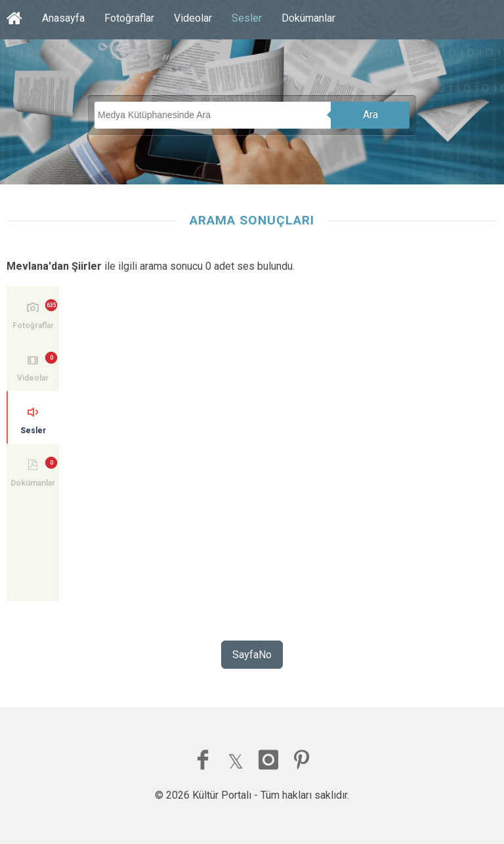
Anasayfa (63, 18)
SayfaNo (252, 655)
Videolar (193, 18)
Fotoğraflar (129, 18)
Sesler (247, 18)
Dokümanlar (308, 18)
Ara (370, 115)
